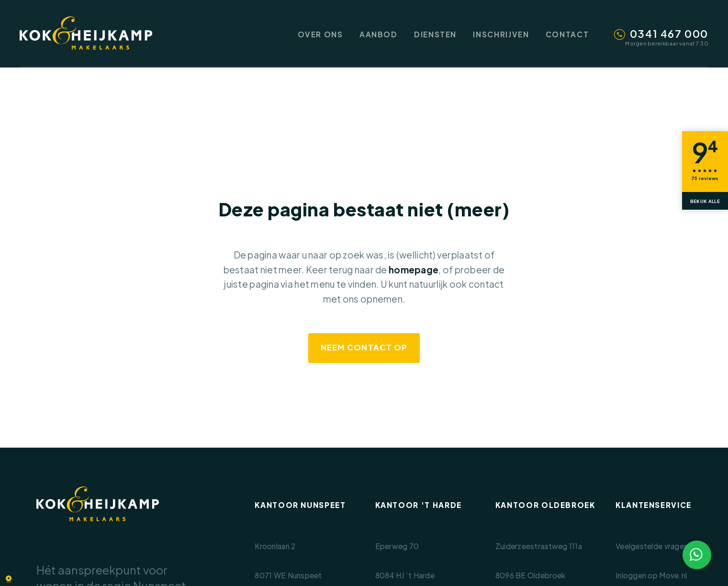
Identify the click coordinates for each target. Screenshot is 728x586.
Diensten (435, 34)
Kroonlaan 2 (275, 546)
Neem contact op (364, 347)
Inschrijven (501, 34)
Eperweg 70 (397, 546)
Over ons (320, 34)
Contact (567, 34)
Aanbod (379, 34)
